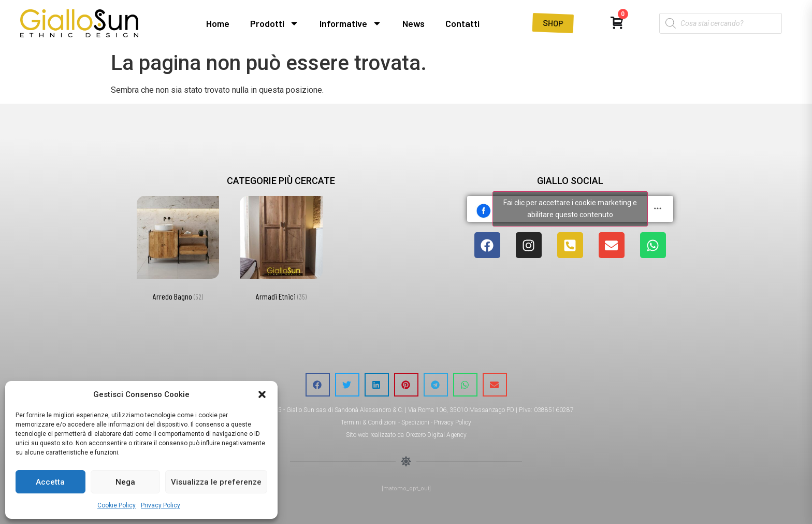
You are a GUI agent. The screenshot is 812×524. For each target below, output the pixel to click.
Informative (351, 23)
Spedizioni (415, 422)
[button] (262, 394)
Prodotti (274, 23)
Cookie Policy (117, 505)
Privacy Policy (161, 505)
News (414, 23)
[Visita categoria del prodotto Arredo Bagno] (178, 251)
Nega (125, 482)
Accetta (50, 482)
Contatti (462, 23)
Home (218, 23)
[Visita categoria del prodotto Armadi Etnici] (281, 251)
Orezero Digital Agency (436, 435)
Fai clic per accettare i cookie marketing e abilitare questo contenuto (570, 209)
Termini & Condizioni (369, 422)
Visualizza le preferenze (216, 482)
